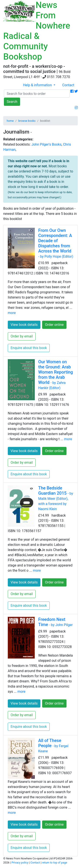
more (12, 313)
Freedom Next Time (56, 622)
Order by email (22, 336)
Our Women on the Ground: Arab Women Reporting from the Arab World (56, 375)
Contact (68, 85)
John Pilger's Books (46, 144)
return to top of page (55, 863)
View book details (24, 325)
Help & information (38, 85)
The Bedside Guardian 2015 (56, 498)
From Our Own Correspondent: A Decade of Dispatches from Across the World (56, 243)
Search (12, 102)
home (10, 121)
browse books (27, 121)
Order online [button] (54, 325)
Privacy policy (20, 863)
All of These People (53, 746)
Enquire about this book (29, 348)
